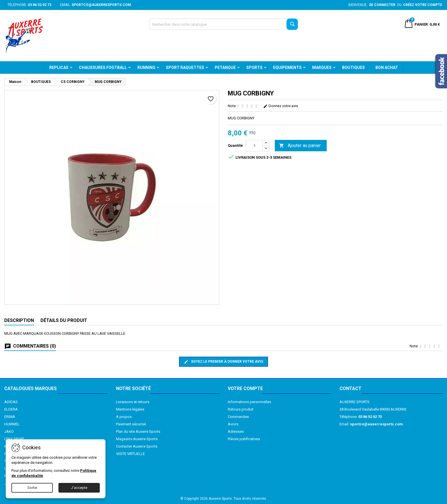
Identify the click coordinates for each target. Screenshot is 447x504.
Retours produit (241, 409)
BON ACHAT (387, 68)
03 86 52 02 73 (40, 5)
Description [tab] (19, 320)
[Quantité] (254, 146)
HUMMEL (12, 424)
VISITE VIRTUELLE (130, 454)
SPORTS (254, 68)
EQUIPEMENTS (287, 68)
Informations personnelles (249, 402)
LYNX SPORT (14, 439)
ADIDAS (11, 402)
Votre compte (245, 388)
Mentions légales (130, 409)
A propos (124, 417)
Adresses (236, 431)
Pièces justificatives (244, 439)
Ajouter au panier (300, 146)
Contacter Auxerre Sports (137, 446)
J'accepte (79, 488)
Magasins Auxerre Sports (137, 439)
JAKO (9, 431)
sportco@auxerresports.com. (102, 5)
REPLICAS (59, 68)
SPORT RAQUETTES (185, 68)
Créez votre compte (423, 5)
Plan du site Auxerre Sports (138, 431)
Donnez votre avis (281, 106)
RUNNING (146, 68)
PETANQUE (225, 68)
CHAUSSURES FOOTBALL (103, 68)
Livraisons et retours (133, 402)
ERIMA (10, 417)
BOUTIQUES (353, 68)
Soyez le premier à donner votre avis (223, 362)
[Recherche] (224, 24)
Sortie (32, 488)
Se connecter (382, 5)
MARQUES (322, 68)
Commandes (238, 417)
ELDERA (11, 409)
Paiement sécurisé (131, 424)
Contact (351, 388)
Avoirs (233, 424)
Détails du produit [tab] (64, 320)
